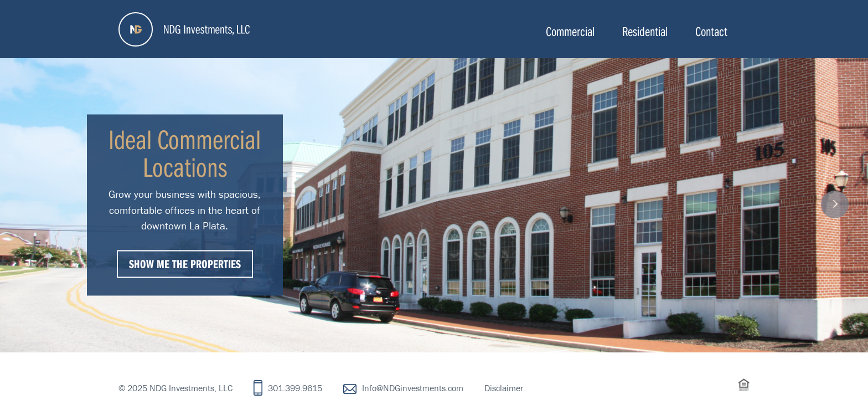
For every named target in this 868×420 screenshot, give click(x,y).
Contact (711, 31)
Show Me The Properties (185, 263)
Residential (645, 31)
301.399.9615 (295, 388)
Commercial (570, 31)
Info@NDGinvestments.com (413, 388)
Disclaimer (504, 388)
